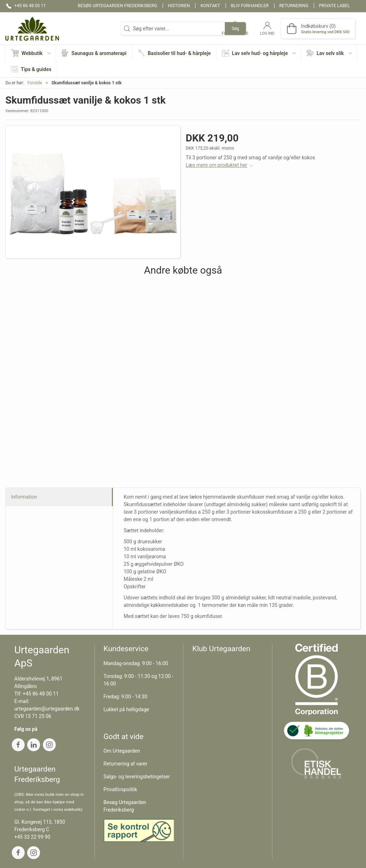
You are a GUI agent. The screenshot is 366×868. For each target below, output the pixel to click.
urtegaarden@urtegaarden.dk (47, 709)
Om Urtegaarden (122, 751)
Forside (35, 83)
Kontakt (210, 6)
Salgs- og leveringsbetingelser (137, 777)
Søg (235, 29)
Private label (335, 6)
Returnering (294, 6)
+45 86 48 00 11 (41, 694)
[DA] (32, 29)
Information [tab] (24, 497)
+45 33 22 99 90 (32, 837)
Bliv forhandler (250, 6)
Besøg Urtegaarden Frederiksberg (118, 6)
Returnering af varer (126, 764)
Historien (179, 6)
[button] (31, 53)
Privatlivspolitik (120, 789)
